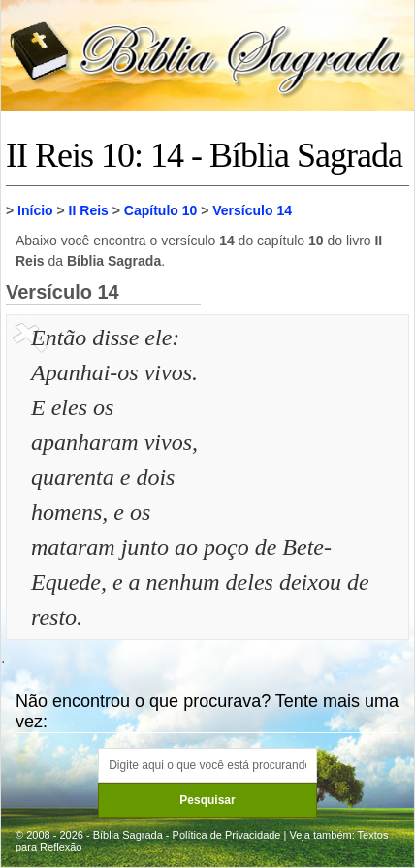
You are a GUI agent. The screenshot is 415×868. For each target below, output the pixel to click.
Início (35, 210)
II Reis (89, 210)
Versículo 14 (252, 210)
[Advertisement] (307, 417)
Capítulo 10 (160, 210)
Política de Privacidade (227, 835)
